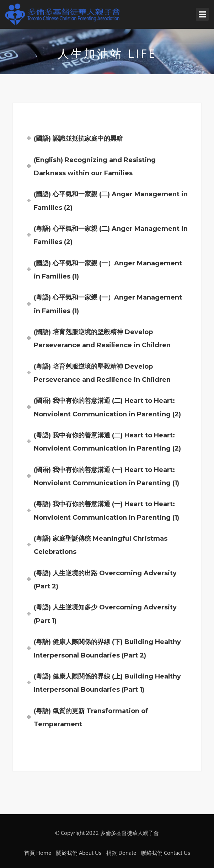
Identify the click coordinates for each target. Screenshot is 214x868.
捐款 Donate (121, 853)
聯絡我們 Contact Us (166, 853)
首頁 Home (38, 853)
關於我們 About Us (79, 853)
